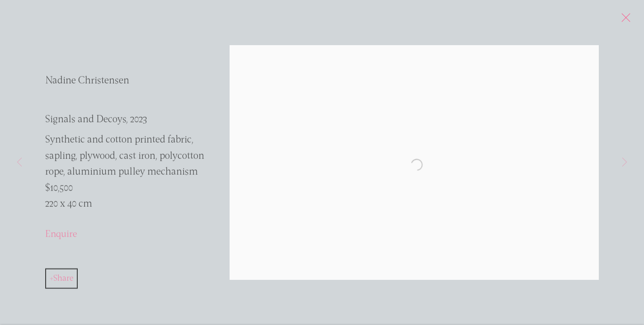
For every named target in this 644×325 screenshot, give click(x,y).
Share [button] (63, 281)
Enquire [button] (61, 237)
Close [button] (630, 20)
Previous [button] (19, 162)
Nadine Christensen (87, 84)
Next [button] (625, 162)
